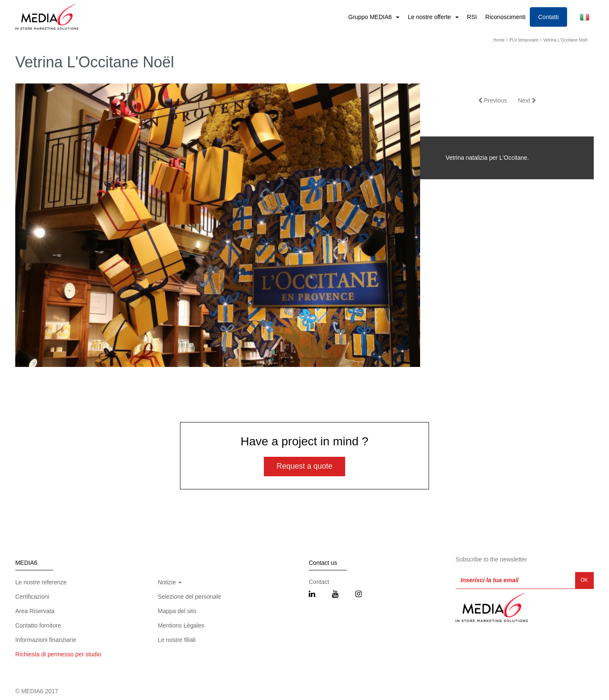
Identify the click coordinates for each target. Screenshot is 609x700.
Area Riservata (35, 611)
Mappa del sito (177, 611)
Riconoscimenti (505, 17)
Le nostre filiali (177, 640)
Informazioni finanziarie (46, 640)
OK (584, 580)
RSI (472, 17)
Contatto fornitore (38, 625)
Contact (319, 582)
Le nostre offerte (430, 17)
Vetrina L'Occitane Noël (565, 40)
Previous (493, 100)
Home (499, 40)
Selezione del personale (189, 597)
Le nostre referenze (41, 582)
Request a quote (304, 466)
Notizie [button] (170, 582)
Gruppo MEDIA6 (371, 17)
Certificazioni (32, 597)
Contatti (548, 17)
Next (527, 100)
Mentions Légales (181, 625)
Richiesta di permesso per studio (58, 654)
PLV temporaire (524, 40)
